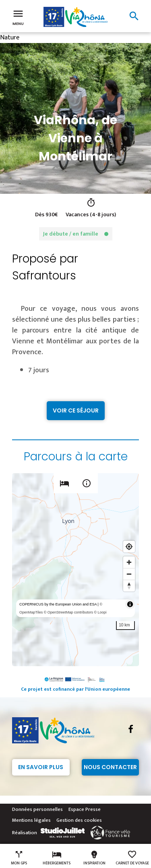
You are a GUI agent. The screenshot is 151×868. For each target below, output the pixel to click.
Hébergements (57, 858)
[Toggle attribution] (130, 604)
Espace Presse (85, 809)
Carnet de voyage (132, 858)
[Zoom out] (129, 574)
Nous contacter (110, 767)
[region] (75, 570)
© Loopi (100, 612)
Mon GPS (19, 858)
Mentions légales (31, 820)
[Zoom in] (129, 562)
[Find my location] (129, 547)
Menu (18, 17)
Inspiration (94, 858)
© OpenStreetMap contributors (68, 612)
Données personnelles (37, 809)
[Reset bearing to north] (129, 586)
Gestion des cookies (79, 820)
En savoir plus (41, 767)
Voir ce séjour (76, 410)
